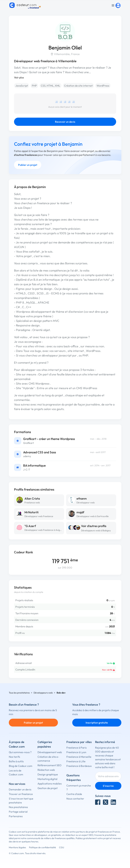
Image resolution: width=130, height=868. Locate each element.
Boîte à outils (16, 761)
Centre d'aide (74, 794)
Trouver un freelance (21, 794)
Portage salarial (18, 812)
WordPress (103, 86)
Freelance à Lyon (76, 752)
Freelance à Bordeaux (79, 766)
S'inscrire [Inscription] (108, 786)
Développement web (50, 752)
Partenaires (16, 816)
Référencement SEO (50, 765)
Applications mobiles (50, 784)
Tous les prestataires (19, 693)
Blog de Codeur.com (21, 766)
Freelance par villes (79, 742)
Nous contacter (75, 799)
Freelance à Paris (76, 748)
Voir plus (19, 77)
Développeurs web (43, 693)
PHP (34, 86)
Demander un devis (20, 789)
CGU (62, 847)
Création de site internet (78, 86)
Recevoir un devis (65, 122)
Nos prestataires (18, 807)
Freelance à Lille (76, 761)
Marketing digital (47, 779)
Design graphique (48, 774)
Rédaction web (46, 770)
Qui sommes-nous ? (20, 752)
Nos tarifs (14, 757)
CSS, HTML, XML (50, 86)
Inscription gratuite (97, 723)
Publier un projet (28, 165)
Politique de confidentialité (42, 847)
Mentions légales (17, 847)
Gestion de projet (48, 788)
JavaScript (22, 86)
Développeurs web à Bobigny (96, 530)
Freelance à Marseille (79, 757)
